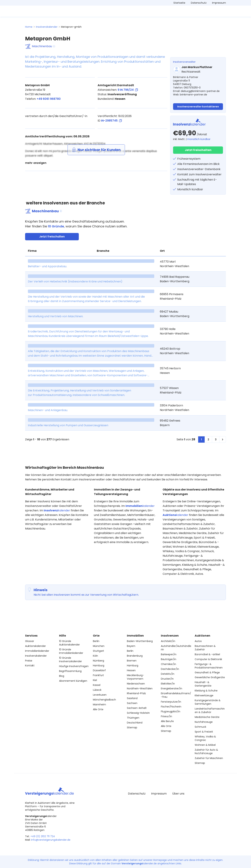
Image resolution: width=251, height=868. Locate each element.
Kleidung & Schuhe (206, 691)
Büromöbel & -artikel (207, 654)
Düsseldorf (99, 670)
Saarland (132, 698)
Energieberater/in (172, 688)
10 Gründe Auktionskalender (69, 643)
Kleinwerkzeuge (204, 695)
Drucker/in (167, 679)
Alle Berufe (167, 721)
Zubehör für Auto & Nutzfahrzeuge (206, 752)
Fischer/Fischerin (171, 707)
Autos (198, 641)
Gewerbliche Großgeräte (210, 677)
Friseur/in (166, 716)
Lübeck (97, 690)
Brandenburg (135, 656)
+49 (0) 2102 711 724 (43, 836)
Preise (29, 661)
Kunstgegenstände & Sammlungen (208, 702)
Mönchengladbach (104, 700)
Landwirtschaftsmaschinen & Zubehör (210, 710)
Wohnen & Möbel (205, 745)
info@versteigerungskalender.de (51, 840)
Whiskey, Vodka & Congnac (205, 738)
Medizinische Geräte (207, 717)
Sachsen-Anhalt (137, 708)
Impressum (219, 3)
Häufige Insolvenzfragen (74, 666)
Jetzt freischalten (198, 150)
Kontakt (30, 665)
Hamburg (99, 665)
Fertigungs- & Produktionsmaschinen (209, 666)
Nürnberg (98, 661)
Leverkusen (100, 695)
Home (29, 27)
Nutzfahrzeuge (204, 722)
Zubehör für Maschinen (209, 758)
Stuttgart (98, 651)
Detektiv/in (168, 674)
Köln (95, 656)
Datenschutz (199, 3)
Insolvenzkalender (47, 27)
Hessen (131, 670)
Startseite (179, 3)
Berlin (96, 641)
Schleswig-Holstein (138, 713)
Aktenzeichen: (118, 90)
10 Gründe (56, 226)
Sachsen (132, 703)
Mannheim (99, 704)
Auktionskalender (35, 646)
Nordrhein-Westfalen (140, 688)
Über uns (178, 794)
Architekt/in (168, 641)
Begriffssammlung (70, 671)
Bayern (131, 646)
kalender (57, 510)
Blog (62, 676)
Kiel (95, 680)
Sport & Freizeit (204, 732)
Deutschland (135, 723)
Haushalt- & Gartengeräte (203, 684)
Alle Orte (98, 709)
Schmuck (200, 727)
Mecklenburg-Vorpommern (135, 677)
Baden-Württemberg (140, 641)
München (99, 646)
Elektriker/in (168, 684)
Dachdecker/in (170, 669)
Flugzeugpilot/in (171, 711)
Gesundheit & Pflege (207, 672)
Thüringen (133, 718)
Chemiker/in (168, 664)
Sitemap (132, 727)
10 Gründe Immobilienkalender (71, 651)
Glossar (30, 641)
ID (110, 121)
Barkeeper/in (169, 654)
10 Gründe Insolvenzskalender (71, 660)
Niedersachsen (136, 684)
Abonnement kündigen (73, 681)
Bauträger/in (169, 659)
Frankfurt (98, 675)
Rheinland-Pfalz (136, 693)
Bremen (132, 661)
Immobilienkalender (37, 651)
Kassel (97, 685)
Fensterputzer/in (171, 702)
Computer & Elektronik (208, 659)
